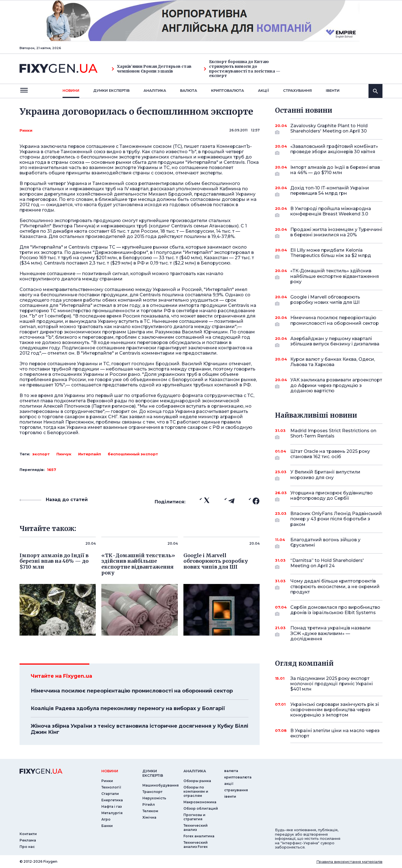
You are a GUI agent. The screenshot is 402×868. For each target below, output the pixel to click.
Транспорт (152, 792)
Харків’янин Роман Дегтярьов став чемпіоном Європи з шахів (152, 69)
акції (264, 90)
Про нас (27, 847)
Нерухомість (154, 798)
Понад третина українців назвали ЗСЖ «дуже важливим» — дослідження (331, 633)
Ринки (26, 130)
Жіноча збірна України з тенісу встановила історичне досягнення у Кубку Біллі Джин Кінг (139, 729)
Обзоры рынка (197, 781)
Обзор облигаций (201, 808)
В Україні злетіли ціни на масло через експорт (335, 733)
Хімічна (149, 817)
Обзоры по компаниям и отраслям (196, 791)
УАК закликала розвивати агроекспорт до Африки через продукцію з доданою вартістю (336, 385)
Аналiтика (155, 90)
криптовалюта (228, 90)
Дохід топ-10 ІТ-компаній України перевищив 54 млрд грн (330, 191)
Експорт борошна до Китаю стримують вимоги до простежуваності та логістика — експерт (242, 69)
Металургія (112, 813)
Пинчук (64, 454)
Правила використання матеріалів (349, 862)
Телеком (150, 811)
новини (71, 90)
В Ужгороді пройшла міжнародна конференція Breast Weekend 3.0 (331, 212)
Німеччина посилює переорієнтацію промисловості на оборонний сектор (132, 691)
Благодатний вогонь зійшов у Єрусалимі (329, 543)
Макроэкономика (200, 802)
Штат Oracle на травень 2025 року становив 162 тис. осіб (330, 454)
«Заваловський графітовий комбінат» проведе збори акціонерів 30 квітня (334, 149)
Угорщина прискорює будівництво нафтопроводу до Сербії (332, 496)
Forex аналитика (199, 836)
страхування (297, 90)
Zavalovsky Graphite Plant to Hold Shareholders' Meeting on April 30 (329, 129)
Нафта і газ (112, 806)
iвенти (333, 90)
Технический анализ (196, 828)
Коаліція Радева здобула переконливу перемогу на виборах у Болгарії (128, 708)
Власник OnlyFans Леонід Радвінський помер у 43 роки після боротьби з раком (336, 519)
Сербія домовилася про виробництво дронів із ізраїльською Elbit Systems (335, 610)
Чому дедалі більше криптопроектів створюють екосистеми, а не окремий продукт (335, 586)
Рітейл (149, 805)
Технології (111, 787)
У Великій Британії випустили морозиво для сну (329, 475)
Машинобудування (161, 785)
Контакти (28, 834)
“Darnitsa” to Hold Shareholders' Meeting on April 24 (329, 563)
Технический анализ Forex (196, 845)
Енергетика (112, 800)
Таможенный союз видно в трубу (100, 152)
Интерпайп (90, 454)
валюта (189, 90)
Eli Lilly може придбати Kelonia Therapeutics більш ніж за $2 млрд (331, 253)
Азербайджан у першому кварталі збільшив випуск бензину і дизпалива (335, 342)
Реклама (28, 840)
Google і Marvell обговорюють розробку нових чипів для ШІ (329, 300)
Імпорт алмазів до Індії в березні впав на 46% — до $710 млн (335, 170)
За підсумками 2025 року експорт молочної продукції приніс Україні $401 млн (332, 684)
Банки (107, 826)
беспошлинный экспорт (133, 454)
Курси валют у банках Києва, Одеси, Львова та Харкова (333, 362)
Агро (106, 819)
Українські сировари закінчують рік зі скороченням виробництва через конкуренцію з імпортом (335, 710)
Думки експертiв (111, 90)
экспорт (41, 454)
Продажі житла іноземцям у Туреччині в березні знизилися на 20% (336, 233)
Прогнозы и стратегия (194, 817)
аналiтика (195, 771)
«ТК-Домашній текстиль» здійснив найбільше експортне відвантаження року (335, 276)
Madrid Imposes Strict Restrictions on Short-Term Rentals (333, 434)
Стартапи (110, 794)
